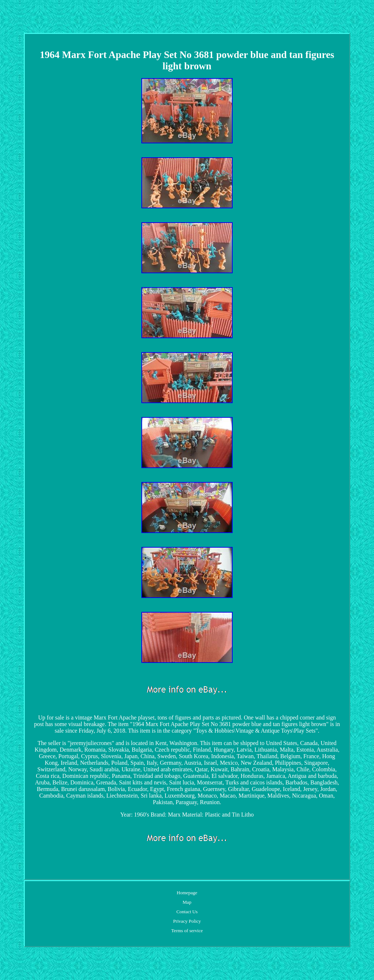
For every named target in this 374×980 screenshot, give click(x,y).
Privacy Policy (187, 921)
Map (187, 902)
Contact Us (187, 912)
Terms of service (187, 931)
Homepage (187, 893)
